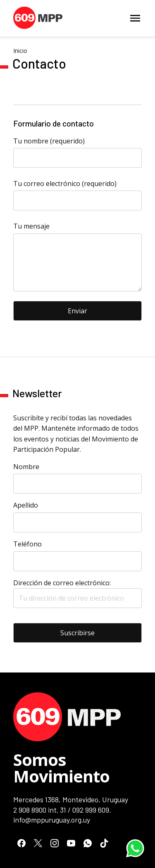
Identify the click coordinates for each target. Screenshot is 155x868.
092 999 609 (91, 810)
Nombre (26, 467)
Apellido (26, 505)
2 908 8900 (30, 810)
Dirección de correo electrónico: (77, 593)
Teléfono (27, 544)
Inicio (20, 51)
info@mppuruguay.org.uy (52, 820)
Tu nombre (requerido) (49, 141)
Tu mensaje (31, 226)
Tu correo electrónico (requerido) (65, 184)
